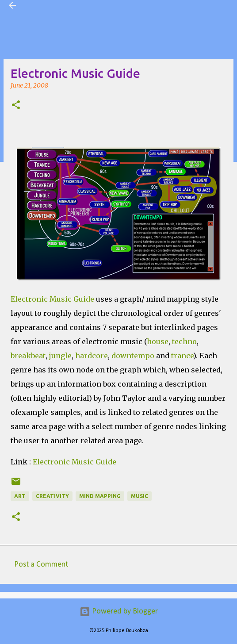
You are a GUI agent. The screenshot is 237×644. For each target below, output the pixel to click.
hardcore (92, 356)
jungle (60, 356)
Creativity (52, 496)
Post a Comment (41, 565)
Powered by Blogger (119, 611)
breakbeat (28, 356)
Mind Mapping (100, 496)
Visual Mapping (50, 5)
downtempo (133, 356)
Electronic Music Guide (75, 462)
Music (140, 496)
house (158, 341)
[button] (16, 106)
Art (20, 496)
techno (184, 341)
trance (182, 356)
